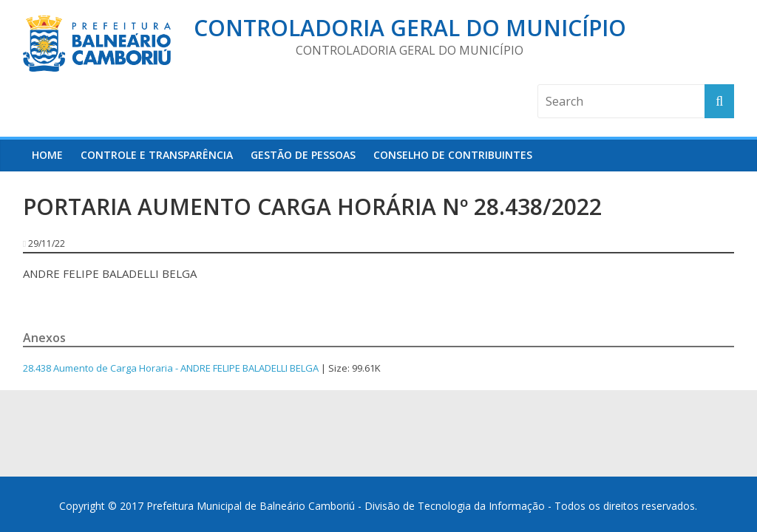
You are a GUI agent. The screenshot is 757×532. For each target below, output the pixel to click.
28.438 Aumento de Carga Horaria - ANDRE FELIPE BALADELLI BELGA (171, 368)
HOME (47, 155)
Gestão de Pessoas (303, 155)
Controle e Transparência (157, 155)
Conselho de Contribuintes (453, 155)
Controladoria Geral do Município (410, 28)
